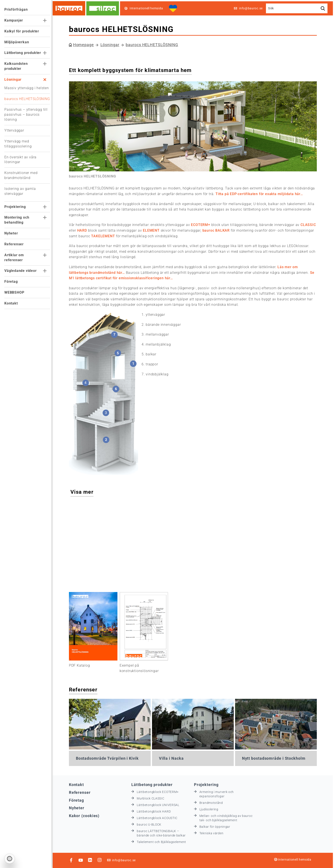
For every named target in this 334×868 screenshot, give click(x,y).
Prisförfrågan (16, 9)
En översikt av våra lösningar (20, 160)
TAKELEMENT (104, 236)
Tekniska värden (213, 833)
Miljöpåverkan (17, 42)
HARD (83, 230)
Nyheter (11, 233)
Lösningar (13, 79)
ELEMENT (153, 230)
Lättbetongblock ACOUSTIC (159, 818)
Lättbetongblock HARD (155, 811)
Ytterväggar (14, 130)
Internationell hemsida (294, 859)
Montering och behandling (17, 220)
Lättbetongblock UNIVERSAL (160, 805)
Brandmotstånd (212, 803)
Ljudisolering (210, 809)
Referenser (14, 244)
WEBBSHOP (14, 292)
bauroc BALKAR (217, 230)
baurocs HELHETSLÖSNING (27, 99)
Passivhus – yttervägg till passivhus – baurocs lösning (26, 115)
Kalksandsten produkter (16, 66)
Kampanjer (14, 20)
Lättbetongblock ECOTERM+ (159, 792)
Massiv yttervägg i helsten (27, 88)
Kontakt (11, 303)
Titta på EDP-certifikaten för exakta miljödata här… (261, 194)
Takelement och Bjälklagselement (163, 842)
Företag (11, 282)
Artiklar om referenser (14, 258)
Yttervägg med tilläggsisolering (18, 144)
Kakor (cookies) (86, 815)
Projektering (15, 207)
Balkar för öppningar (216, 826)
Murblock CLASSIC (152, 798)
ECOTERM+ (202, 225)
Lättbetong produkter (23, 53)
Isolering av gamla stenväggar (20, 191)
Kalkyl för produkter (22, 31)
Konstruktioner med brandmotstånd (21, 175)
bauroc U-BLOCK (151, 824)
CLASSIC (310, 225)
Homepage (85, 45)
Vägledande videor (21, 271)
